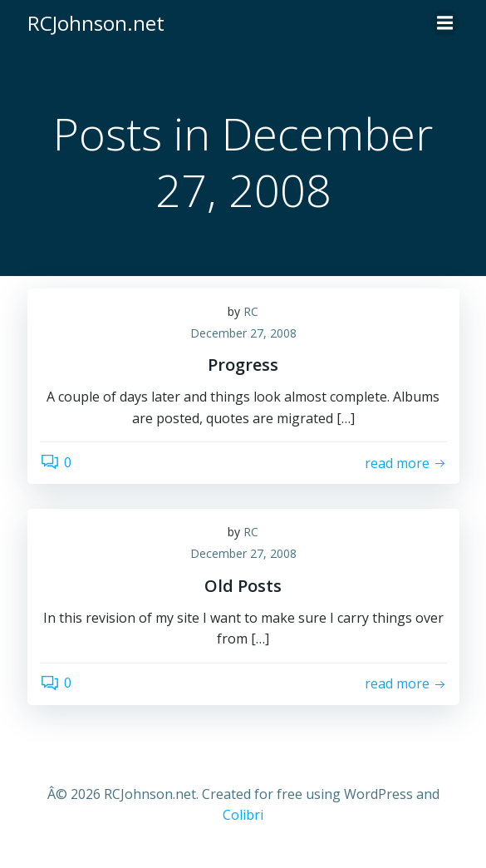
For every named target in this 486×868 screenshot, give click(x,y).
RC (251, 311)
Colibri (243, 815)
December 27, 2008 (243, 333)
